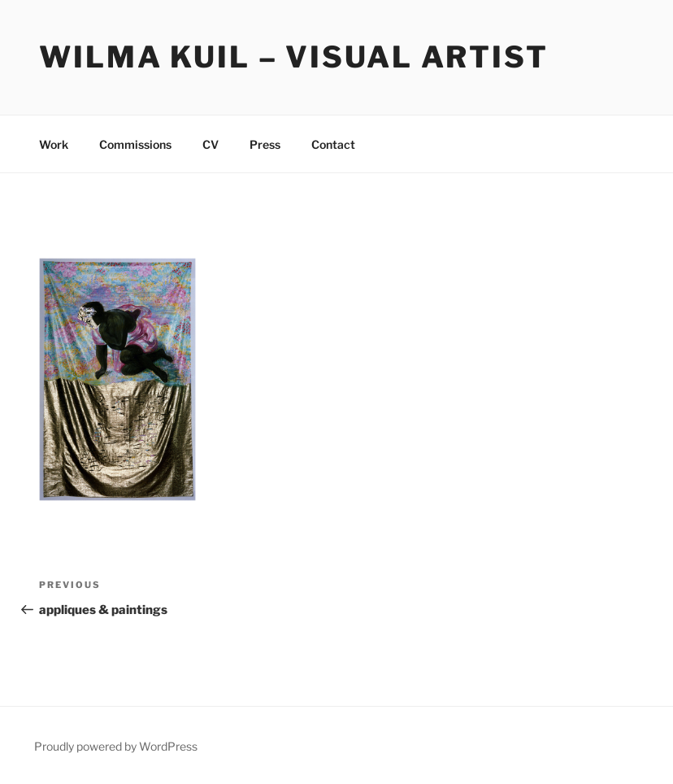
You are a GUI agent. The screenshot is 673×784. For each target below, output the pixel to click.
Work (54, 144)
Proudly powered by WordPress (116, 746)
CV (211, 144)
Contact (333, 144)
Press (265, 144)
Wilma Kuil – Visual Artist (294, 57)
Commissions (135, 144)
